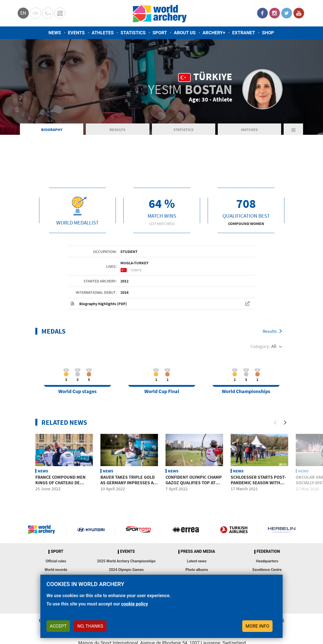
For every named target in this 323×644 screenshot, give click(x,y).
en (23, 13)
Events (76, 33)
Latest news (197, 561)
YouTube (299, 13)
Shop (268, 33)
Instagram (275, 13)
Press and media (198, 552)
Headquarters (267, 561)
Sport (160, 33)
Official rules (56, 561)
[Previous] (275, 423)
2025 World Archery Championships (126, 561)
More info (257, 626)
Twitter (287, 13)
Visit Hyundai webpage (91, 529)
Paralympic (48, 13)
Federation (268, 552)
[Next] (285, 423)
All (274, 346)
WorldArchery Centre (60, 13)
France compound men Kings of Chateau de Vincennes (60, 482)
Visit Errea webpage (186, 529)
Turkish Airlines (234, 529)
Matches (249, 130)
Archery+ (214, 33)
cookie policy (135, 604)
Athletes (103, 33)
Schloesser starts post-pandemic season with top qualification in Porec (258, 485)
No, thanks (90, 626)
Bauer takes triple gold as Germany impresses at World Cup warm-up (128, 482)
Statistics (133, 33)
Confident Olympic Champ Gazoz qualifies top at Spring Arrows (194, 482)
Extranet (244, 33)
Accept (58, 626)
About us (185, 33)
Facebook (262, 13)
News (55, 33)
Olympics (36, 13)
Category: (260, 346)
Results (117, 130)
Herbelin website (282, 529)
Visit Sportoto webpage (139, 529)
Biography (52, 130)
